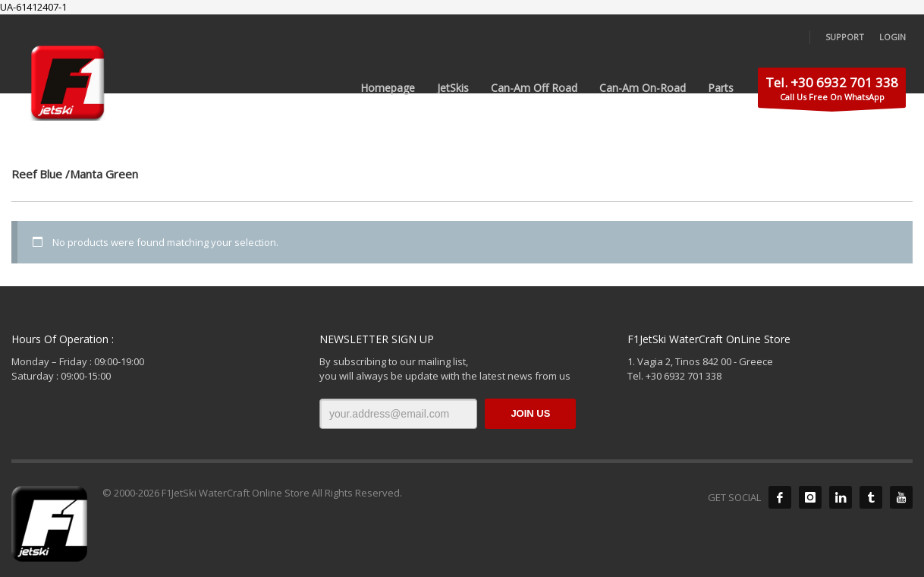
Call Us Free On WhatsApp (832, 91)
